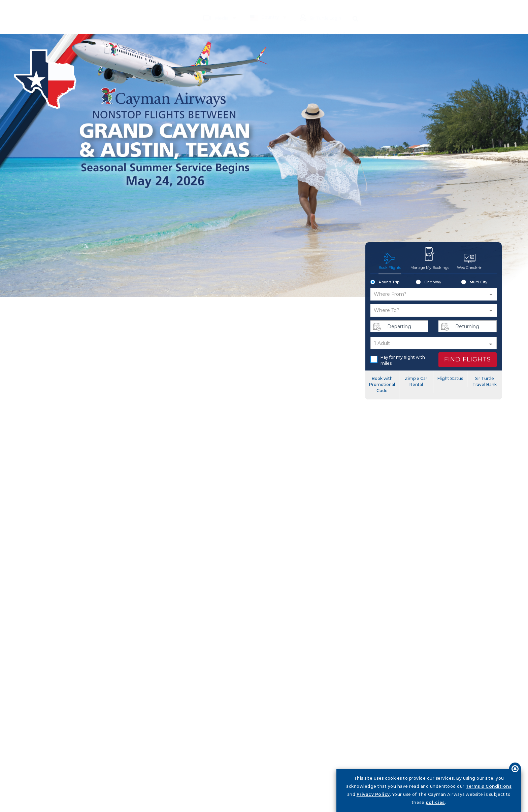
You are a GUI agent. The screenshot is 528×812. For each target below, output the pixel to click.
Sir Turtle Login (319, 8)
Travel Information (284, 25)
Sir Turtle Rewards (214, 25)
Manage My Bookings (430, 258)
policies (435, 802)
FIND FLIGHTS (468, 359)
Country (261, 7)
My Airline (201, 44)
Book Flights (390, 261)
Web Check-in (470, 261)
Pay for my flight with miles (398, 360)
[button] (434, 294)
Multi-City (474, 282)
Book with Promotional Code (382, 384)
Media (212, 8)
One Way (428, 282)
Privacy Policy (373, 794)
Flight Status (450, 378)
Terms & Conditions (489, 786)
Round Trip (385, 282)
